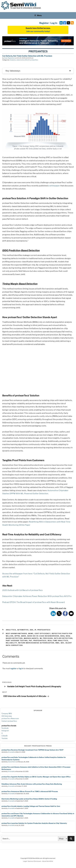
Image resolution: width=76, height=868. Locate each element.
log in (21, 669)
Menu (38, 15)
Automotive (20, 60)
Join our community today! (38, 31)
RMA (58, 643)
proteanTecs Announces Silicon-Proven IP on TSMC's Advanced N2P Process (30, 792)
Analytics (13, 60)
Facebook (5, 729)
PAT (31, 641)
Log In (54, 23)
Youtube (4, 739)
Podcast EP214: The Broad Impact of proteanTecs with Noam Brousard (34, 603)
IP (29, 60)
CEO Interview (7, 717)
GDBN (24, 637)
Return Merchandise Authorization (36, 643)
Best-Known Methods (16, 634)
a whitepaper (54, 186)
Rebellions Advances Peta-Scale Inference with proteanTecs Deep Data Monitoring (32, 785)
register (13, 669)
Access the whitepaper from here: (17, 574)
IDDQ (62, 637)
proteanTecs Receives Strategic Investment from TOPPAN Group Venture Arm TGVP (32, 751)
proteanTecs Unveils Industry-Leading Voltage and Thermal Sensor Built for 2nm (31, 807)
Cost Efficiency (43, 634)
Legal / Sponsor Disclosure (32, 862)
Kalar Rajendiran (9, 58)
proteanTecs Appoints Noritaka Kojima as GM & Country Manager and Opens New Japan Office (36, 777)
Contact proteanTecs (9, 722)
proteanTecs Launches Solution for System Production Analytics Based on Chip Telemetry (34, 824)
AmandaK (11, 753)
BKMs (31, 634)
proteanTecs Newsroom (10, 719)
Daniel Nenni (12, 762)
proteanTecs (34, 60)
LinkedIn (5, 736)
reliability (11, 643)
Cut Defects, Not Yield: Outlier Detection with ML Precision (27, 56)
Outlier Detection (63, 639)
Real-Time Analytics (58, 641)
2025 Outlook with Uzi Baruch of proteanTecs (22, 591)
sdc (63, 643)
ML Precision (46, 639)
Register (44, 23)
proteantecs (40, 641)
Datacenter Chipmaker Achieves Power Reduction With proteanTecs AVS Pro (37, 597)
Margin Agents (31, 639)
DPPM (17, 637)
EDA (26, 60)
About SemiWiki (48, 862)
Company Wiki (7, 714)
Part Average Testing (17, 641)
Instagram (5, 731)
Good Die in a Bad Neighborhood (43, 637)
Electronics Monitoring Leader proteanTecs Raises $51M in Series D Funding (29, 799)
